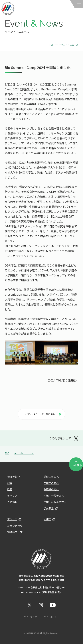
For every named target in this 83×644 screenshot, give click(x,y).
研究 (10, 483)
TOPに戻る (76, 463)
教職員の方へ (51, 489)
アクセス (12, 519)
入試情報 (12, 502)
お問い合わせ (15, 526)
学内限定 (49, 508)
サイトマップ (30, 617)
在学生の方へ (51, 483)
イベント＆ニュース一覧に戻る (43, 414)
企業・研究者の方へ (55, 502)
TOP (51, 45)
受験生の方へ (51, 477)
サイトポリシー (52, 617)
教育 (10, 489)
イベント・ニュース (69, 45)
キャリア (12, 496)
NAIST (47, 519)
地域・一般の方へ (54, 496)
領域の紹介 (14, 477)
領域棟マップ (15, 532)
